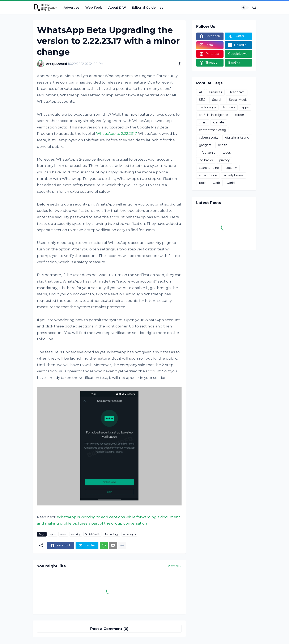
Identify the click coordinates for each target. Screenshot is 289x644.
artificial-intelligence (214, 115)
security (76, 534)
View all (173, 566)
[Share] (178, 64)
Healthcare (237, 92)
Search (217, 100)
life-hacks (206, 160)
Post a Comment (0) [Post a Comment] (109, 629)
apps (52, 534)
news (63, 534)
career (239, 115)
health (223, 145)
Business (215, 92)
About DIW (117, 7)
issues (226, 153)
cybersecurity (209, 137)
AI (201, 92)
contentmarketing (212, 130)
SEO (202, 100)
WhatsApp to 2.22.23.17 (116, 134)
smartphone (208, 175)
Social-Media (93, 534)
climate (219, 122)
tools (203, 183)
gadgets (205, 145)
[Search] (253, 8)
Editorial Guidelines (148, 7)
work (216, 183)
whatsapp (129, 534)
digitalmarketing (237, 137)
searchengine (209, 168)
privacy (224, 160)
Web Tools (94, 7)
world (231, 183)
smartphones (233, 175)
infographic (207, 153)
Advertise (71, 7)
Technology (112, 534)
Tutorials (229, 107)
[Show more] (122, 546)
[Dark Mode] (245, 8)
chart (203, 122)
